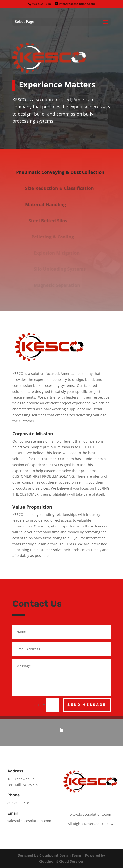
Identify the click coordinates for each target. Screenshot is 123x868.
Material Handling (53, 204)
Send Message (87, 705)
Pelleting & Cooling (57, 237)
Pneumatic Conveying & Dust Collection (64, 172)
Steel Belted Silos (54, 221)
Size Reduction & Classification (67, 188)
